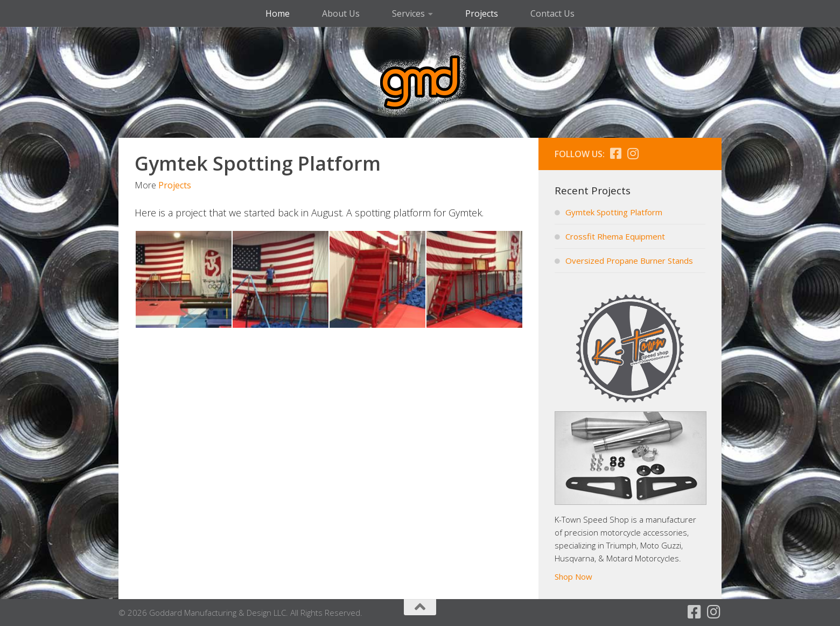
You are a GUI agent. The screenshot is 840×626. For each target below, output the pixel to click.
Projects (482, 13)
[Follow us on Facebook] (615, 153)
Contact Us (552, 13)
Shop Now (573, 576)
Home (278, 13)
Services (408, 13)
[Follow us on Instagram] (633, 153)
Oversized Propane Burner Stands (629, 261)
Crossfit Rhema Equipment (615, 236)
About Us (341, 13)
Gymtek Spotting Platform (614, 212)
